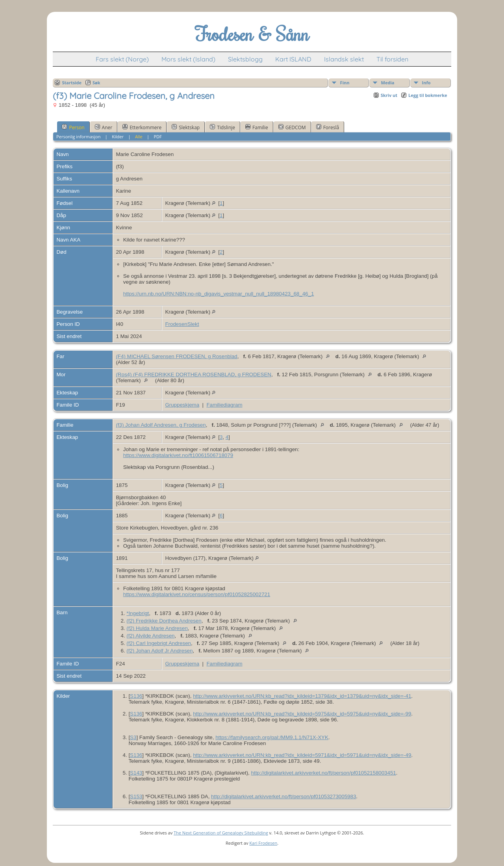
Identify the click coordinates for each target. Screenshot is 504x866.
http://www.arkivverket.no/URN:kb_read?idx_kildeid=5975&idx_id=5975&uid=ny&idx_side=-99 (302, 714)
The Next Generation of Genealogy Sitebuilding (221, 833)
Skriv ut (389, 95)
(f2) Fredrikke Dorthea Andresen (164, 621)
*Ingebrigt (138, 613)
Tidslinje (222, 127)
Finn (345, 83)
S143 (136, 773)
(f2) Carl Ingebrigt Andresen (159, 643)
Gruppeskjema (182, 405)
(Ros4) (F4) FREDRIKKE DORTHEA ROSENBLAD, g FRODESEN (194, 374)
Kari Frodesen (263, 843)
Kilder (118, 137)
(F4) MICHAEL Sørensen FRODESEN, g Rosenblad (176, 356)
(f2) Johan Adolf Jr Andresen (159, 651)
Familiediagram (224, 405)
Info (426, 83)
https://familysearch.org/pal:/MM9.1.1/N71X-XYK (272, 737)
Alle (139, 137)
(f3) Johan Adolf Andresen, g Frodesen (161, 425)
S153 (136, 796)
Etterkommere (142, 127)
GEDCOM (292, 127)
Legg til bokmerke (428, 95)
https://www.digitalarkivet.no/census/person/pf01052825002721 (197, 594)
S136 (136, 696)
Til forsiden (392, 59)
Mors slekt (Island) (188, 59)
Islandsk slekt (344, 59)
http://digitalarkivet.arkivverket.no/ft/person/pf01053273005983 (283, 796)
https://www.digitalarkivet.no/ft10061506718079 (178, 455)
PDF (158, 137)
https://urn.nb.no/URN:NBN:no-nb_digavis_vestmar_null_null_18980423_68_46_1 (219, 294)
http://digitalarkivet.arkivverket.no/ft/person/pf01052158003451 (324, 773)
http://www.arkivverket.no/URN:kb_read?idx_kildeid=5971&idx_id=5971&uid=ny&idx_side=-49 (302, 755)
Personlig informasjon (78, 137)
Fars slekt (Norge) (122, 59)
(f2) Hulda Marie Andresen (157, 628)
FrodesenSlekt (182, 324)
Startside (72, 83)
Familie (257, 127)
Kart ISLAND (293, 59)
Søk (96, 83)
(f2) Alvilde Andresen (150, 636)
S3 (133, 737)
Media (388, 83)
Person (73, 127)
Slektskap (186, 127)
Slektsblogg (245, 59)
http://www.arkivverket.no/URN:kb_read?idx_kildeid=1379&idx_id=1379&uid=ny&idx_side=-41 (302, 696)
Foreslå (328, 127)
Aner (104, 127)
